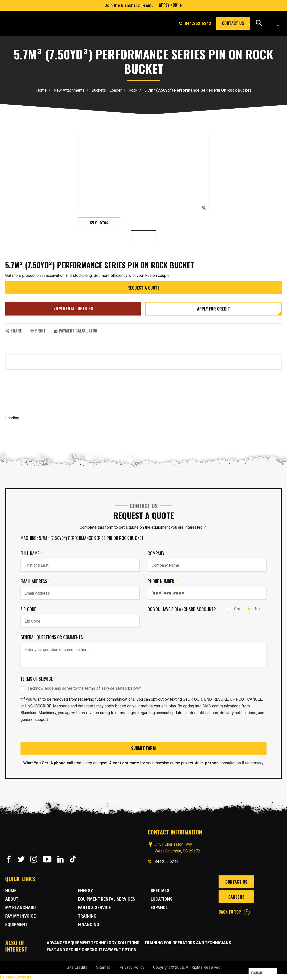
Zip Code (30, 609)
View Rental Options (73, 308)
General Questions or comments (53, 637)
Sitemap (103, 967)
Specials (160, 890)
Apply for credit (214, 309)
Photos (99, 223)
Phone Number (162, 581)
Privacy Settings (16, 977)
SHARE (14, 330)
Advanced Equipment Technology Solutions (93, 942)
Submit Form (143, 748)
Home (41, 90)
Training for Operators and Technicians (188, 942)
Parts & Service (94, 907)
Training (87, 916)
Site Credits (77, 967)
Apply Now (168, 5)
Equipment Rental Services (107, 899)
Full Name (31, 553)
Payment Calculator (76, 330)
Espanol (159, 907)
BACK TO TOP (234, 912)
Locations (161, 899)
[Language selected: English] (263, 974)
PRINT (38, 330)
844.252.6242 (195, 23)
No (253, 608)
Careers (236, 897)
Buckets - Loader (107, 90)
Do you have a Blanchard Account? (183, 609)
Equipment (16, 924)
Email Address (35, 581)
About (12, 899)
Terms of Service (38, 678)
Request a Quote (143, 288)
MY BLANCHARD (20, 907)
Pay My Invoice (20, 916)
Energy (85, 890)
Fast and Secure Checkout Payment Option (92, 949)
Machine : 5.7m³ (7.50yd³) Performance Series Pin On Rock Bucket (82, 538)
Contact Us (233, 23)
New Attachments (69, 90)
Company (157, 553)
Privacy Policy (132, 967)
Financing (89, 924)
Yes (233, 608)
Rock (133, 90)
